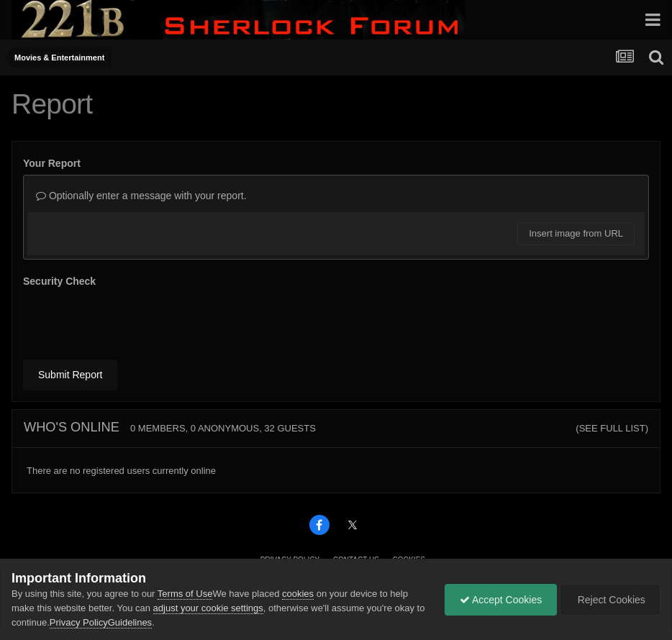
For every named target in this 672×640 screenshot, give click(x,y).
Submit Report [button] (70, 375)
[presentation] (132, 321)
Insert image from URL (576, 233)
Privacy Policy (79, 622)
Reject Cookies (610, 600)
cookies (298, 594)
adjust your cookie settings (208, 608)
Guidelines (130, 622)
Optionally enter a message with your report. (141, 196)
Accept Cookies (501, 600)
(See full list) (612, 428)
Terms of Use (185, 594)
